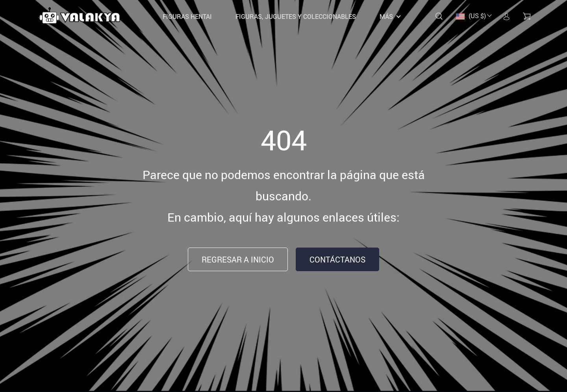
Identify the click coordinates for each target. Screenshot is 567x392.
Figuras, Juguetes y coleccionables (296, 17)
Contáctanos (337, 260)
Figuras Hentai (187, 17)
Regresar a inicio (238, 260)
